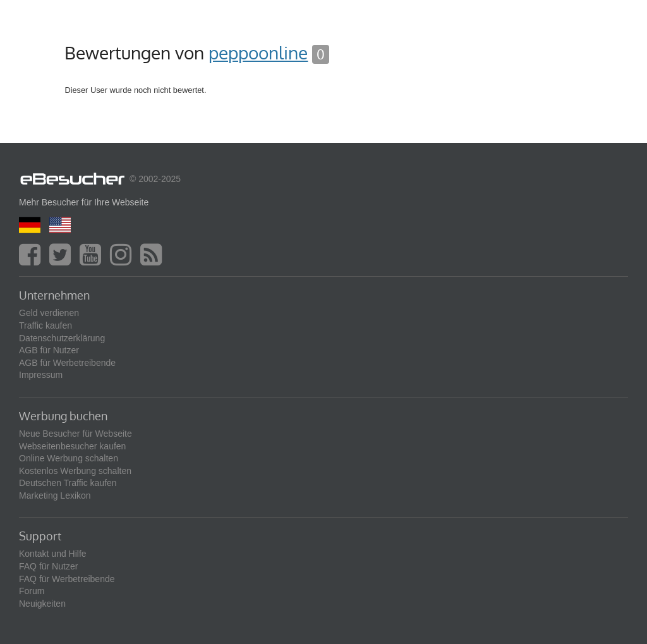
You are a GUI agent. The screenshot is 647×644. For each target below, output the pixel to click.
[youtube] (94, 260)
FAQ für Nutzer (48, 566)
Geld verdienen (49, 313)
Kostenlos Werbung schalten (75, 471)
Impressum (41, 375)
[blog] (154, 260)
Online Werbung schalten (69, 458)
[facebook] (33, 260)
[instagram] (124, 260)
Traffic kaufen (45, 325)
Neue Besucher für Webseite (76, 434)
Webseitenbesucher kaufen (72, 446)
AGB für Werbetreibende (67, 363)
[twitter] (63, 260)
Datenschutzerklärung (62, 338)
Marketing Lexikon (55, 495)
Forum (32, 591)
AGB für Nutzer (49, 350)
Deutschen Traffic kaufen (68, 483)
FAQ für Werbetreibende (67, 579)
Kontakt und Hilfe (53, 554)
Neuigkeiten (42, 604)
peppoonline (258, 52)
